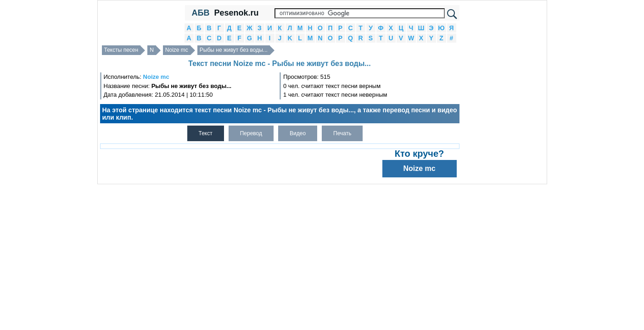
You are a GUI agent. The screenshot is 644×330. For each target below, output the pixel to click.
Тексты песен (121, 50)
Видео (298, 133)
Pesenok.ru (236, 13)
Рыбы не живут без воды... (234, 50)
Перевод (251, 133)
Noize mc (177, 50)
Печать (342, 133)
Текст (206, 133)
